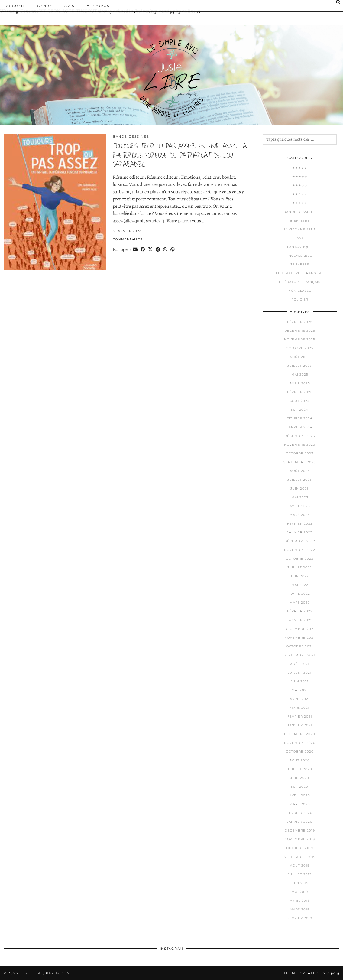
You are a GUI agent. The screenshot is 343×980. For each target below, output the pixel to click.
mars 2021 (300, 708)
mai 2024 (300, 410)
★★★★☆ (300, 177)
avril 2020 (300, 795)
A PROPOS (98, 6)
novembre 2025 (300, 339)
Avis (70, 6)
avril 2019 (300, 901)
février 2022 (300, 611)
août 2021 (300, 664)
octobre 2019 (300, 848)
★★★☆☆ (300, 186)
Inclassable (300, 256)
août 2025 (300, 357)
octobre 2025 (300, 348)
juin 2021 (300, 681)
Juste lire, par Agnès (45, 973)
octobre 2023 (300, 453)
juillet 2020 (300, 769)
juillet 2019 (300, 874)
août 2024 (300, 401)
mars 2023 (300, 515)
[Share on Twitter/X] (150, 249)
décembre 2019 (300, 830)
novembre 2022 (300, 550)
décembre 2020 (300, 734)
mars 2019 (300, 909)
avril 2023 (300, 506)
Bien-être (300, 221)
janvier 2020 (300, 822)
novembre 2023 (300, 445)
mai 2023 (300, 497)
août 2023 (300, 471)
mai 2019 (300, 892)
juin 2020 (300, 778)
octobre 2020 (300, 752)
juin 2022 (300, 576)
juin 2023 (300, 488)
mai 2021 (300, 690)
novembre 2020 (300, 743)
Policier (300, 300)
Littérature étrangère (300, 273)
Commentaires (128, 239)
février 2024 (300, 418)
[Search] (338, 2)
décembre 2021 (300, 629)
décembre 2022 (300, 541)
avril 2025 (300, 383)
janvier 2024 (300, 427)
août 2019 (300, 866)
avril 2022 (300, 594)
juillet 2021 (300, 673)
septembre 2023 (300, 462)
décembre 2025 (300, 331)
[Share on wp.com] (172, 249)
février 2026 (300, 322)
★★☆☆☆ (300, 194)
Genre (45, 6)
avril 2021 (300, 699)
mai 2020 (300, 787)
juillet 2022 (300, 567)
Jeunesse (300, 264)
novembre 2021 (300, 638)
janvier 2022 (300, 620)
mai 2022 (300, 585)
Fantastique (300, 247)
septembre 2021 (300, 655)
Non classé (300, 291)
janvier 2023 (300, 532)
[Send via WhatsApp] (165, 249)
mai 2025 (300, 374)
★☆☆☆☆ (300, 203)
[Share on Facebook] (143, 249)
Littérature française (300, 282)
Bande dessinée (131, 137)
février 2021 (300, 716)
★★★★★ (300, 168)
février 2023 (300, 524)
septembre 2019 (300, 857)
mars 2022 (300, 602)
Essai (300, 238)
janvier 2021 (300, 725)
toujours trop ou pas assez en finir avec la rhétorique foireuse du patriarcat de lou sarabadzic (180, 155)
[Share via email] (135, 249)
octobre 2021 (300, 646)
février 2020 (300, 813)
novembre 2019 (300, 839)
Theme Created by (312, 973)
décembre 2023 (300, 436)
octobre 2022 (300, 559)
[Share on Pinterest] (158, 249)
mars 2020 (300, 804)
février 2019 (300, 918)
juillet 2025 (300, 366)
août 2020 (300, 760)
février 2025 (300, 392)
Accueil (16, 6)
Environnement (300, 229)
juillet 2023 (300, 480)
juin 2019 (300, 883)
